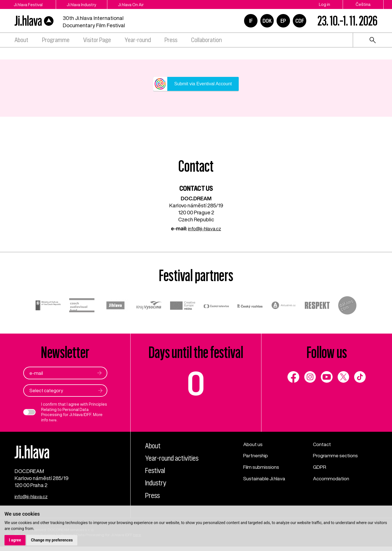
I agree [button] (15, 540)
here (53, 420)
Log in (324, 4)
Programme (56, 40)
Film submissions (263, 467)
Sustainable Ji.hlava (266, 479)
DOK (267, 21)
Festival (157, 471)
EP (283, 21)
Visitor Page (97, 40)
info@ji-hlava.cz (205, 228)
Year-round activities (175, 458)
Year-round (138, 40)
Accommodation (333, 479)
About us (254, 444)
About (21, 40)
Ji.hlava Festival (29, 4)
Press (171, 40)
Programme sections (337, 456)
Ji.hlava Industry (88, 4)
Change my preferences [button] (52, 540)
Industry (157, 483)
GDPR (320, 467)
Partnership (256, 456)
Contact (323, 444)
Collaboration (207, 40)
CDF (300, 21)
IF (251, 21)
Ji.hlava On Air (142, 4)
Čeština (363, 4)
